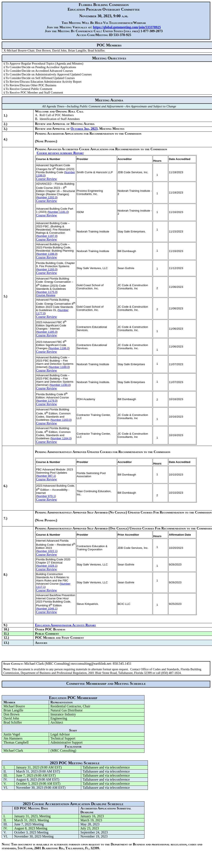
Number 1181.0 (58, 212)
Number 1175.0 (47, 292)
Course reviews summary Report (60, 153)
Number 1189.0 (59, 367)
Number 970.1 (46, 496)
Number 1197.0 (47, 236)
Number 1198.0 (47, 254)
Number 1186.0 (59, 348)
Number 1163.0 (61, 420)
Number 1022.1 (47, 551)
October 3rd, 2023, (84, 129)
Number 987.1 (46, 476)
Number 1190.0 (60, 385)
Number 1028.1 (47, 566)
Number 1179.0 (47, 401)
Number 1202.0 (47, 197)
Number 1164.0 (61, 438)
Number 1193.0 (47, 269)
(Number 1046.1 (46, 609)
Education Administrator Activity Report (65, 625)
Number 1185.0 (47, 332)
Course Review (46, 179)
